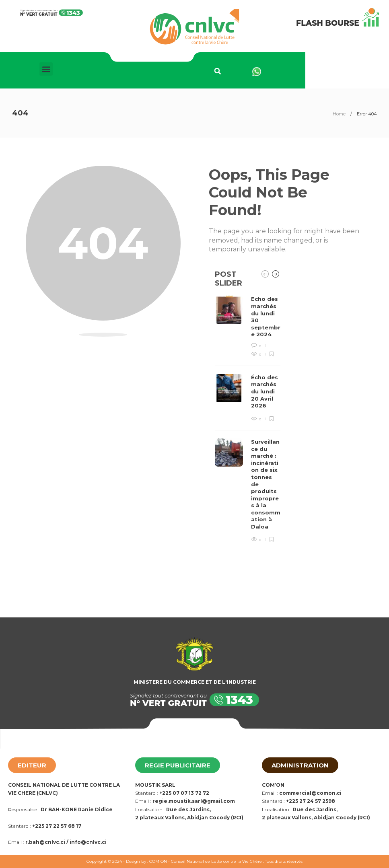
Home (339, 114)
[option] (248, 419)
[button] (46, 69)
